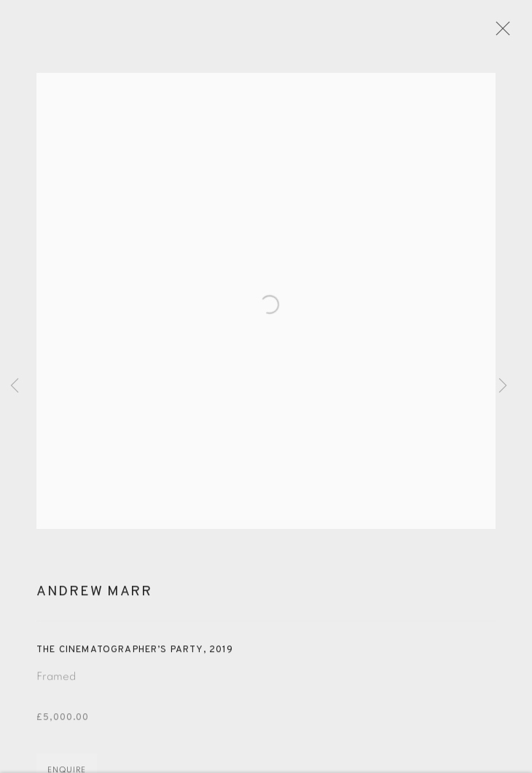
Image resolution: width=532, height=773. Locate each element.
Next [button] (503, 386)
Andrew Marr (94, 597)
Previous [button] (15, 386)
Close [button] (504, 33)
